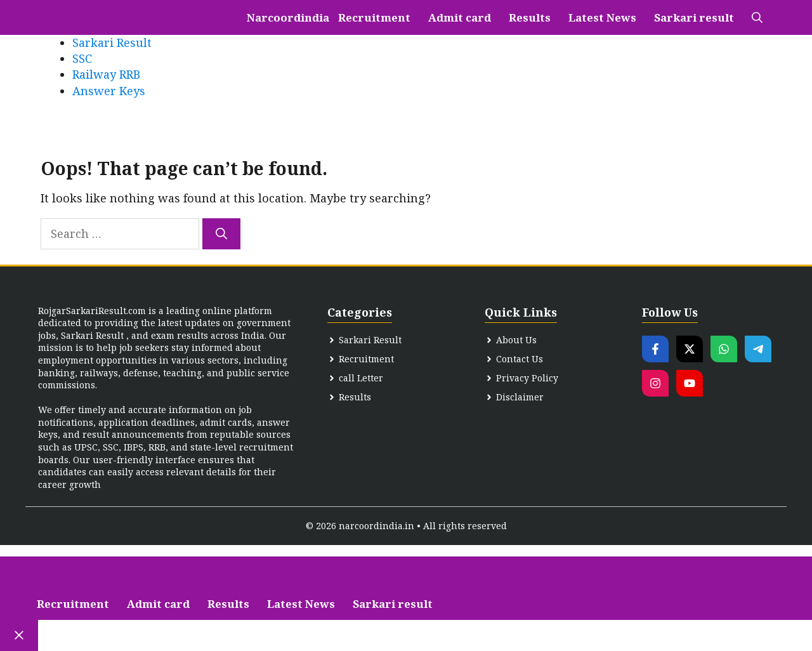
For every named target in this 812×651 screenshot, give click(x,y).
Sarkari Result (112, 43)
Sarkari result (694, 17)
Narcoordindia (288, 17)
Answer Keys (109, 91)
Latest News (602, 17)
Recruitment (374, 17)
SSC (82, 58)
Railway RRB (106, 74)
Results (530, 17)
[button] (757, 17)
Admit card (460, 17)
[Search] (221, 234)
